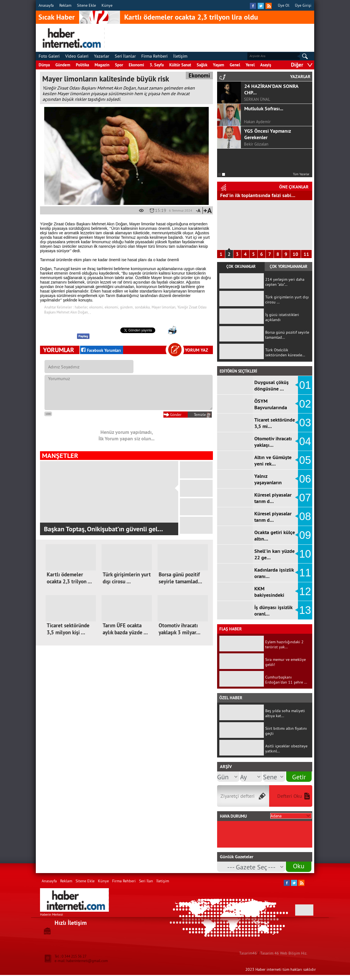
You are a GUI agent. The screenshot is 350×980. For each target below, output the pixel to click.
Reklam (65, 5)
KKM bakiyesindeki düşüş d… (269, 595)
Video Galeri (77, 56)
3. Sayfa (157, 65)
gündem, (127, 307)
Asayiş (266, 65)
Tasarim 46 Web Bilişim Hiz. (284, 953)
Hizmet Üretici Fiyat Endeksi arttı (256, 195)
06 (305, 479)
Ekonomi (136, 65)
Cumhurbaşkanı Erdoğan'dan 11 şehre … (286, 680)
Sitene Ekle (86, 5)
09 (305, 535)
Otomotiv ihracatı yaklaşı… (273, 442)
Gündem (63, 65)
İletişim (180, 56)
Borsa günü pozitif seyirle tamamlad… (180, 578)
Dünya (44, 65)
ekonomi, (96, 307)
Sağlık (202, 65)
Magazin (102, 65)
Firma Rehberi (154, 56)
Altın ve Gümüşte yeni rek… (273, 460)
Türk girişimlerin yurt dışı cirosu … (127, 578)
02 (305, 404)
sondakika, (143, 307)
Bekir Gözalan (256, 144)
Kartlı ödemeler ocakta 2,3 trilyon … (69, 578)
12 (305, 591)
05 (305, 460)
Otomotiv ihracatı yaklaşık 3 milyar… (179, 629)
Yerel (250, 65)
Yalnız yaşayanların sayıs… (268, 482)
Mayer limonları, (164, 307)
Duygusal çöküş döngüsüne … (272, 385)
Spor (119, 65)
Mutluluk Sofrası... (264, 108)
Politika (82, 65)
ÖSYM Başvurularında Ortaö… (271, 407)
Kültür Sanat (180, 65)
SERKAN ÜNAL (257, 99)
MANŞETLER (60, 456)
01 (305, 385)
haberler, (81, 307)
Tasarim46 (248, 953)
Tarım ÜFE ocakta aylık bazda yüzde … (125, 629)
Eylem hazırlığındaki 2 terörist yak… (284, 644)
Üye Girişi (303, 5)
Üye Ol (284, 5)
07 (305, 498)
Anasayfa (46, 5)
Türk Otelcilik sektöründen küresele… (285, 352)
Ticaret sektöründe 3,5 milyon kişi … (68, 629)
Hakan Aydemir (257, 122)
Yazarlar (102, 56)
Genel (235, 65)
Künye (107, 5)
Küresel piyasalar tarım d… (273, 498)
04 (305, 441)
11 (306, 254)
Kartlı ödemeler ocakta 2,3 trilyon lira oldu (191, 17)
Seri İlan (146, 881)
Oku (299, 866)
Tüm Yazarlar (301, 174)
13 (305, 610)
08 (305, 516)
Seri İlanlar (125, 56)
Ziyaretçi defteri (238, 796)
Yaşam (219, 65)
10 (295, 254)
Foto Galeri (49, 56)
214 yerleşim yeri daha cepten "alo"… (285, 282)
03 (305, 423)
